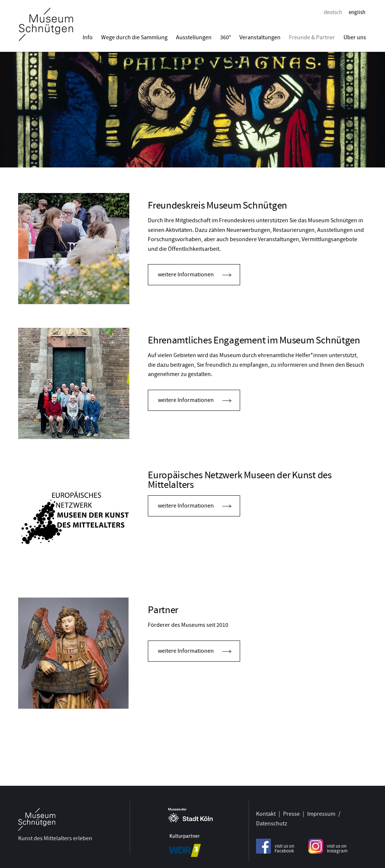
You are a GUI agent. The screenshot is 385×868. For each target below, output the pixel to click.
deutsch (333, 12)
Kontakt (266, 813)
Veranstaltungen (260, 37)
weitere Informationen (186, 275)
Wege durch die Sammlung (134, 37)
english (357, 12)
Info (88, 37)
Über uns (355, 37)
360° (225, 37)
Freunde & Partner (312, 37)
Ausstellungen (194, 37)
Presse (291, 813)
